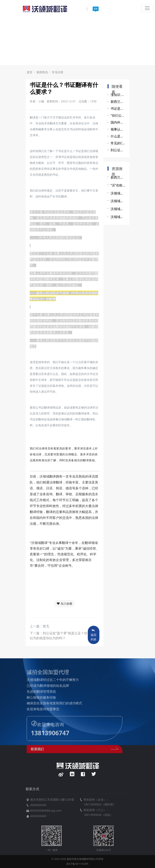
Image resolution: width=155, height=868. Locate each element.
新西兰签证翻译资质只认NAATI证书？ (118, 102)
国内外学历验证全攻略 (118, 122)
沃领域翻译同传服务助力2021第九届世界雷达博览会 (118, 193)
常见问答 (58, 72)
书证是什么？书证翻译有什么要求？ (118, 108)
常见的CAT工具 (118, 143)
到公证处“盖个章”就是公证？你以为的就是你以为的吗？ (118, 150)
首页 (30, 72)
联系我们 (75, 752)
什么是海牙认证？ (118, 136)
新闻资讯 (42, 72)
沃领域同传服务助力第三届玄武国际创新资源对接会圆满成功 (118, 201)
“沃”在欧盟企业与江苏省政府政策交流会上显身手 (118, 185)
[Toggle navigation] (147, 8)
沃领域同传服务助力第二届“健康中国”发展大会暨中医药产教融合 (118, 217)
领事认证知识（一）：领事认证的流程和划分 (118, 129)
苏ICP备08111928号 (77, 864)
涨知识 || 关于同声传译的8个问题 (118, 95)
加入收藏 (64, 603)
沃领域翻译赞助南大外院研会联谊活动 (118, 209)
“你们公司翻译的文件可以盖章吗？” (118, 115)
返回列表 (93, 635)
